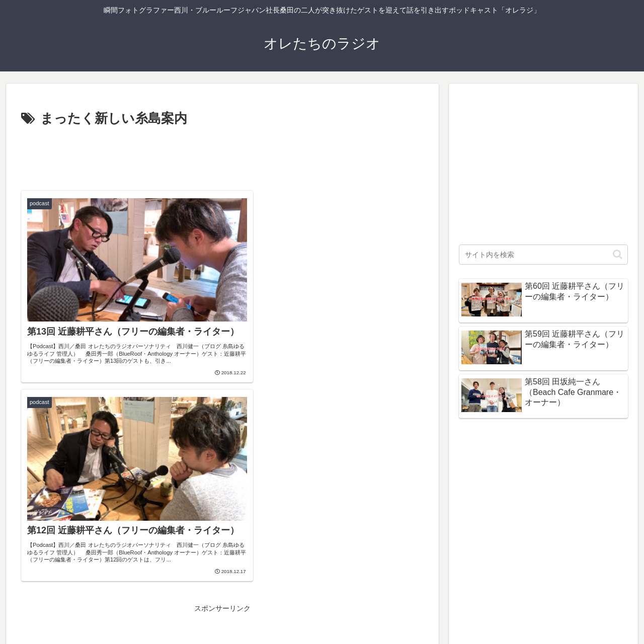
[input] (543, 255)
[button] (618, 254)
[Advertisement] (222, 158)
